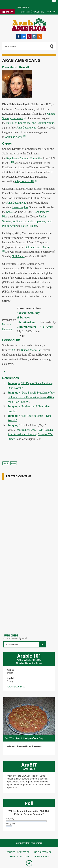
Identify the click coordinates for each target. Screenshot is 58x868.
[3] (13, 162)
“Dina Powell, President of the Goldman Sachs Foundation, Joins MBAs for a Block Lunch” (31, 397)
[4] (36, 180)
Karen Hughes (20, 207)
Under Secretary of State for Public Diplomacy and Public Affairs (27, 221)
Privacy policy (42, 857)
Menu (9, 12)
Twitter (24, 35)
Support (51, 12)
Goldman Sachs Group (37, 247)
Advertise (38, 12)
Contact (25, 12)
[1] (25, 117)
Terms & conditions (19, 857)
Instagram (34, 35)
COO (13, 350)
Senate (10, 212)
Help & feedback (43, 852)
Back (6, 463)
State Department (26, 128)
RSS (39, 35)
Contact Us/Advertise (18, 852)
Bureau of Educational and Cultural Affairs (30, 123)
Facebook (19, 35)
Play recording (16, 687)
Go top (27, 863)
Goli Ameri (18, 256)
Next (14, 463)
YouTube (29, 35)
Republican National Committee (24, 158)
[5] (3, 251)
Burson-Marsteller (31, 350)
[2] (24, 136)
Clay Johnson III (24, 181)
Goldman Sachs (14, 137)
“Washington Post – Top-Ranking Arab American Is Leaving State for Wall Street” (31, 434)
